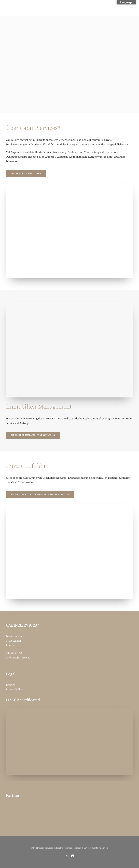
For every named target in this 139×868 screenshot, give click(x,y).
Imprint (11, 685)
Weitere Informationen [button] (26, 173)
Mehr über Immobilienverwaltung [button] (33, 435)
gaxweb (104, 848)
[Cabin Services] (10, 8)
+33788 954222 (14, 653)
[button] (131, 8)
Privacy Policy (14, 689)
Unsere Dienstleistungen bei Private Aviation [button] (40, 494)
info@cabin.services (18, 658)
